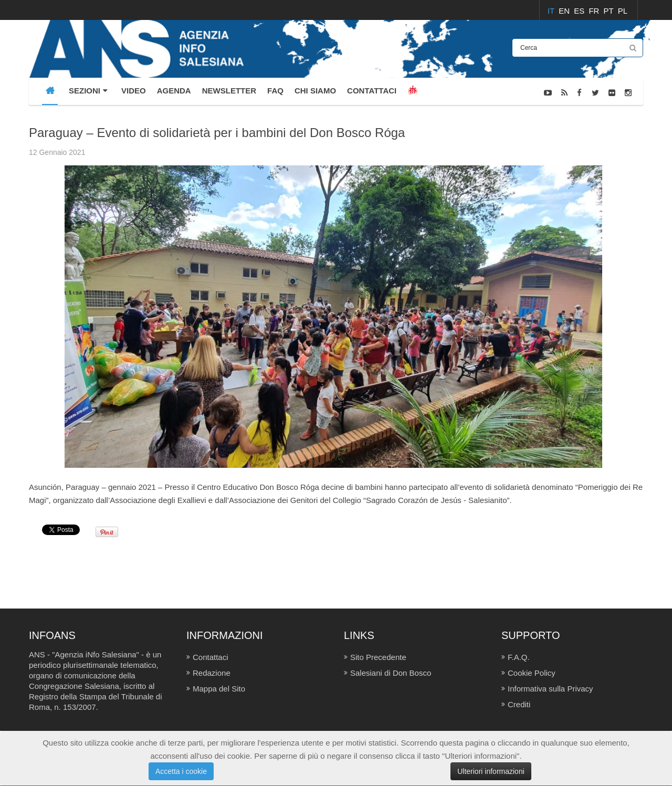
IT (552, 11)
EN (565, 11)
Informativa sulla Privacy (550, 689)
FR (595, 11)
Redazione (212, 673)
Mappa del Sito (219, 689)
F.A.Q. (519, 657)
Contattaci (211, 657)
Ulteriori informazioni (491, 771)
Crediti (519, 704)
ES (580, 11)
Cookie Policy (532, 673)
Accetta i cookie (181, 771)
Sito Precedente (378, 657)
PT (610, 11)
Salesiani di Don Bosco (391, 673)
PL (623, 11)
